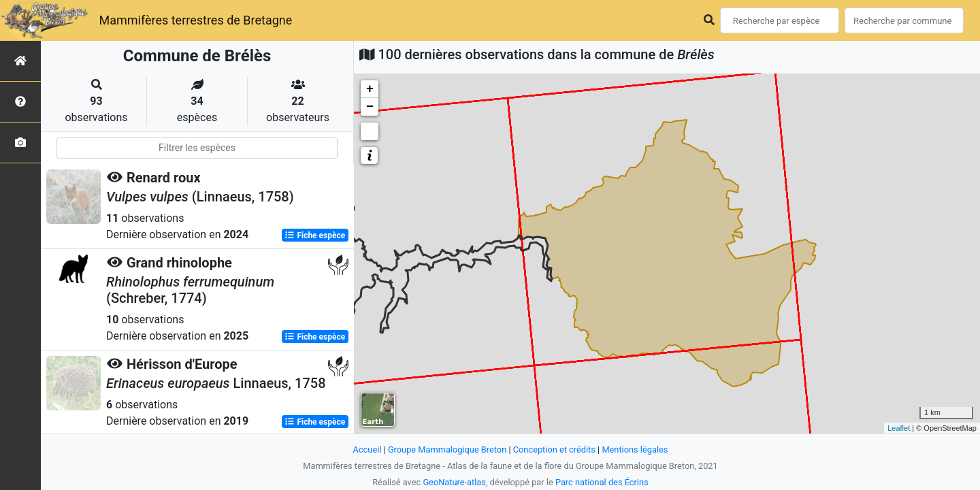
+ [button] (370, 89)
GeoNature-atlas (454, 482)
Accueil (367, 450)
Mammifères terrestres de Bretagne (195, 20)
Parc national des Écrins (602, 482)
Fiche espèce (315, 235)
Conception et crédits (554, 450)
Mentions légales (635, 450)
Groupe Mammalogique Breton (447, 450)
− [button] (370, 107)
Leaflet (899, 428)
